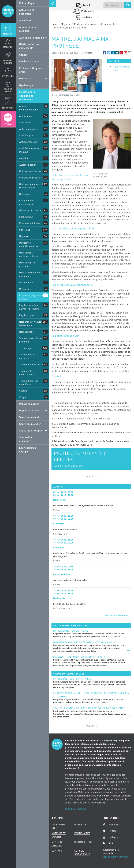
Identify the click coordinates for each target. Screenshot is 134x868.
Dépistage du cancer (30, 210)
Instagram (111, 837)
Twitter (109, 831)
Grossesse (25, 78)
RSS (108, 843)
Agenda (87, 5)
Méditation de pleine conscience (30, 274)
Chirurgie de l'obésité (31, 178)
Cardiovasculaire (29, 61)
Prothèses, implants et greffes (31, 297)
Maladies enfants (8, 62)
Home (55, 24)
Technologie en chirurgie (27, 356)
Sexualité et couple (31, 430)
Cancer (23, 55)
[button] (105, 53)
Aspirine (24, 158)
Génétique (25, 230)
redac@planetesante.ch (115, 857)
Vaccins (23, 391)
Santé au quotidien (30, 424)
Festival (8, 124)
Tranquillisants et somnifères (29, 383)
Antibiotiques (27, 135)
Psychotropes (27, 315)
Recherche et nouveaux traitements (32, 323)
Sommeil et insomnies (26, 439)
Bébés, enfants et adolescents (29, 46)
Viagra (23, 397)
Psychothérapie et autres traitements (29, 307)
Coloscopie (25, 194)
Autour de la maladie (32, 38)
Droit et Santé (8, 90)
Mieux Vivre (8, 108)
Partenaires (88, 11)
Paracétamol (26, 282)
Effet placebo (26, 217)
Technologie (26, 348)
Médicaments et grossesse (28, 264)
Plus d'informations (76, 809)
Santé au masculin (30, 417)
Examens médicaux (30, 223)
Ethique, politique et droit (31, 70)
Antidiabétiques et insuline (29, 150)
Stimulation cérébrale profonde (31, 340)
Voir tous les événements (117, 615)
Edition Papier (27, 3)
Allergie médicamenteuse (28, 108)
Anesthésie (25, 122)
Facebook (111, 825)
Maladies (8, 47)
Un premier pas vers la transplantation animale (84, 642)
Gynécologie (26, 85)
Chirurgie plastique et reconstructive (31, 186)
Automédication (28, 165)
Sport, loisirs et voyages (28, 450)
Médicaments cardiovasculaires (29, 254)
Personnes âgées (29, 404)
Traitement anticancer (31, 364)
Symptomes (8, 76)
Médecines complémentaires (29, 244)
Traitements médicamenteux (28, 373)
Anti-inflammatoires (30, 129)
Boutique (87, 17)
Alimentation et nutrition (28, 29)
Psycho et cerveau (30, 410)
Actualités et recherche (27, 12)
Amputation (26, 116)
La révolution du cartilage (71, 631)
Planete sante (8, 11)
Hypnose (24, 236)
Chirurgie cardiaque (30, 171)
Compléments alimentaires (27, 202)
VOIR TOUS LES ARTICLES (68, 466)
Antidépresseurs (28, 142)
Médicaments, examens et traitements (27, 96)
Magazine (8, 34)
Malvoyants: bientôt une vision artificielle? (81, 657)
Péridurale (25, 289)
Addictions (25, 20)
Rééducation (26, 332)
